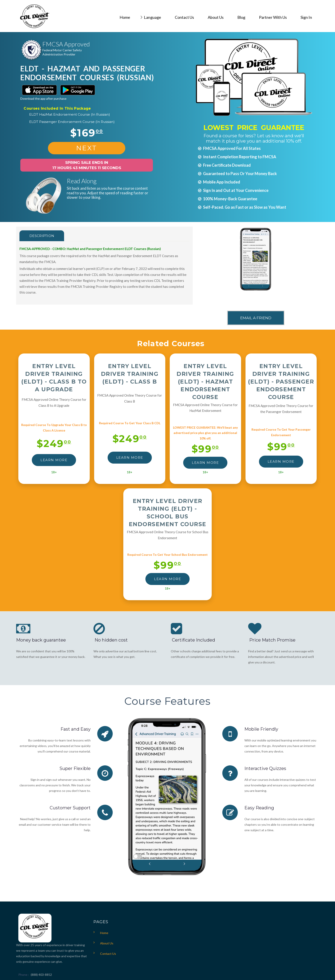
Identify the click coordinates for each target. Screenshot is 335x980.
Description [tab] (42, 236)
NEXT (87, 148)
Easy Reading (259, 808)
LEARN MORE (54, 460)
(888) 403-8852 (41, 975)
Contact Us (108, 954)
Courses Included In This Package (57, 108)
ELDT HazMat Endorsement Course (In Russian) (70, 114)
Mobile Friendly (261, 729)
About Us (107, 943)
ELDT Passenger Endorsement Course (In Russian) (72, 122)
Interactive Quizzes (265, 768)
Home (104, 933)
